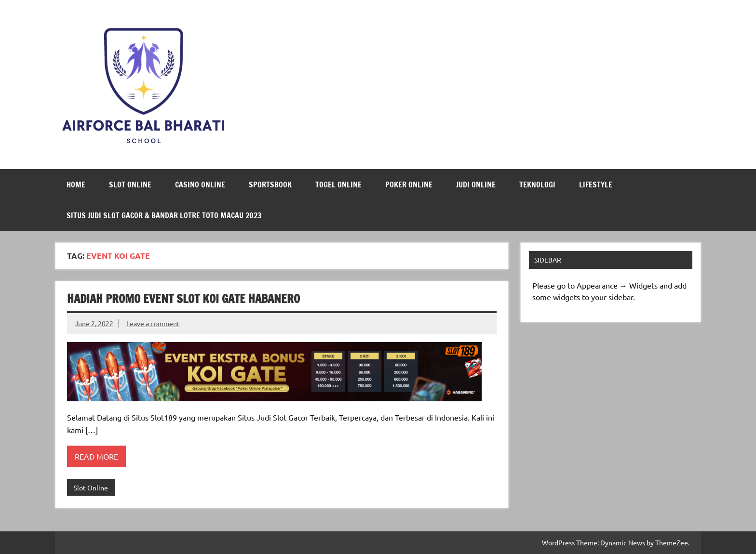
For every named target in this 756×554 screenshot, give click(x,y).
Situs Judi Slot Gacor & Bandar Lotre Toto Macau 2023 (164, 215)
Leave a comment (153, 323)
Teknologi (537, 185)
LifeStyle (596, 185)
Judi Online (476, 185)
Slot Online (130, 185)
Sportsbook (270, 185)
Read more (96, 456)
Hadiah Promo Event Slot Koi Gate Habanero (183, 299)
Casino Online (200, 185)
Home (76, 185)
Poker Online (409, 185)
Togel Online (338, 185)
